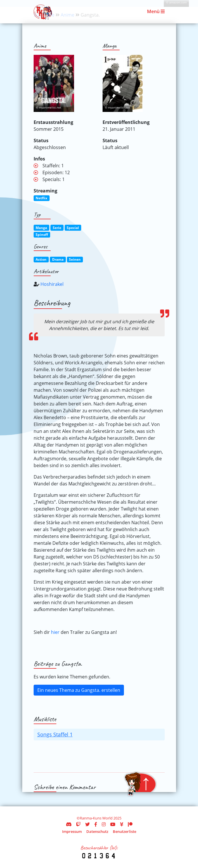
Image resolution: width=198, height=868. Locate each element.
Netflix (41, 198)
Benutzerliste (124, 831)
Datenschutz (97, 831)
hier (55, 632)
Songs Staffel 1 (55, 734)
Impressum (72, 831)
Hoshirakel (52, 284)
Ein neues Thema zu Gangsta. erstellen (79, 690)
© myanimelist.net (49, 108)
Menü (156, 11)
